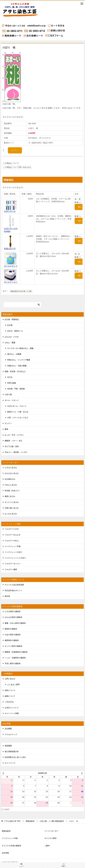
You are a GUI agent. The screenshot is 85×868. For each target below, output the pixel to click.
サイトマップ (10, 763)
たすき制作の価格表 (13, 611)
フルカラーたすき (12, 529)
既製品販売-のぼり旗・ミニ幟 (21, 291)
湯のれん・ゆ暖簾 (14, 354)
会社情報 (5, 853)
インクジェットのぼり (13, 552)
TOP (12, 821)
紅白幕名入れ (10, 479)
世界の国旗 (12, 383)
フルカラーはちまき (13, 535)
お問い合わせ (10, 679)
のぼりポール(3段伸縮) (11, 229)
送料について (10, 690)
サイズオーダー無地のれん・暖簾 (20, 348)
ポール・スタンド (12, 400)
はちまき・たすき (12, 337)
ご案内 (47, 846)
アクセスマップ (11, 734)
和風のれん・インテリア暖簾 (19, 360)
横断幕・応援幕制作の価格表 (16, 652)
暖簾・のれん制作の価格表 (15, 623)
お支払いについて (12, 708)
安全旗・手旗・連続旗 (16, 389)
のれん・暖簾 (10, 343)
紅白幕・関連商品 (12, 319)
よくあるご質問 (13, 684)
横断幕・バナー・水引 (13, 441)
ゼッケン (8, 423)
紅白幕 (10, 325)
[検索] (22, 305)
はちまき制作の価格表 (13, 617)
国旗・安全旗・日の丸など (15, 371)
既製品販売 (6, 831)
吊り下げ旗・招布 (12, 446)
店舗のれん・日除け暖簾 (17, 366)
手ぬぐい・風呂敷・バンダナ (16, 452)
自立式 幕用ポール (15, 331)
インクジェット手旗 (13, 546)
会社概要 (8, 729)
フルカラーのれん (12, 541)
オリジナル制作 (50, 838)
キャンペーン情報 (12, 713)
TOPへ (64, 865)
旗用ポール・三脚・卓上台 (18, 412)
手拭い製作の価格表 (13, 663)
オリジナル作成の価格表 (11, 846)
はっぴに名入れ (11, 514)
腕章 (6, 429)
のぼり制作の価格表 (13, 635)
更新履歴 (8, 746)
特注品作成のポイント (13, 590)
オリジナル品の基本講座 (14, 585)
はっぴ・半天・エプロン (14, 435)
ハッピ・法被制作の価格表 (15, 658)
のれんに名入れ (11, 485)
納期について (10, 696)
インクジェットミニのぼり (15, 558)
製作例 (7, 596)
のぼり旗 (8, 394)
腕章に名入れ (10, 496)
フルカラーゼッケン (13, 564)
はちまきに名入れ (12, 473)
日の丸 (10, 377)
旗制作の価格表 (11, 629)
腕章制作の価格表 (12, 640)
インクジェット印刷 (10, 838)
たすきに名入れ (11, 468)
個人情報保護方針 (12, 751)
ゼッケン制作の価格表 (13, 646)
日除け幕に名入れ (12, 508)
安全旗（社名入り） (13, 491)
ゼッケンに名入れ (12, 502)
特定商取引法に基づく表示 (15, 757)
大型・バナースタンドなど (18, 418)
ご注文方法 (9, 702)
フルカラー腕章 (11, 569)
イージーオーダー (51, 831)
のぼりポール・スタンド (17, 406)
